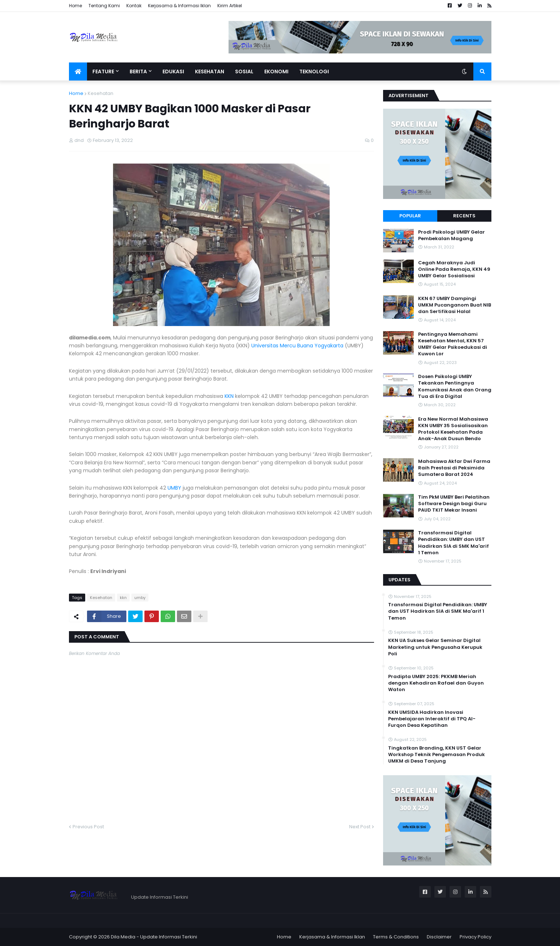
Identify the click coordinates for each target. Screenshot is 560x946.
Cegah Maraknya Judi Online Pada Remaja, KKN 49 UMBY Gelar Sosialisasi (454, 269)
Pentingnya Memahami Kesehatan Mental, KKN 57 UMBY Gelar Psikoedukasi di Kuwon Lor (453, 344)
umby (140, 598)
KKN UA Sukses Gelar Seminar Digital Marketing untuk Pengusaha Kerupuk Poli (435, 647)
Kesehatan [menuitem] (210, 71)
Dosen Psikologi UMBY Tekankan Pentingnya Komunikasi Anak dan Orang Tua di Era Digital (455, 387)
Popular (410, 216)
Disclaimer (439, 937)
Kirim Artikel (230, 6)
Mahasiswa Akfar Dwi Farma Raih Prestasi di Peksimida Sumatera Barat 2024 (454, 468)
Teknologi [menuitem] (314, 71)
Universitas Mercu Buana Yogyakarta (297, 346)
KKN (229, 396)
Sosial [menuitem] (244, 71)
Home (75, 6)
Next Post (360, 827)
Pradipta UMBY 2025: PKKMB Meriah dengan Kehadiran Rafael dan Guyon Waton (436, 683)
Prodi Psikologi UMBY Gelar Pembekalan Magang (452, 235)
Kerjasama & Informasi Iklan (179, 6)
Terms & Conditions (396, 937)
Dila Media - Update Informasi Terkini (154, 937)
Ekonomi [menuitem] (276, 71)
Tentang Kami (104, 6)
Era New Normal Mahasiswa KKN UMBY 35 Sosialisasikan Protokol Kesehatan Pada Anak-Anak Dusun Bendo (453, 429)
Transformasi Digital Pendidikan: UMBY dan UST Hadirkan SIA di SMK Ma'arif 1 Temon (453, 543)
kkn (123, 598)
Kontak (134, 6)
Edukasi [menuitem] (173, 71)
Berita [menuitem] (138, 71)
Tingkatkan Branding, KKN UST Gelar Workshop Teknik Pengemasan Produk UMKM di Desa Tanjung (437, 755)
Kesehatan (101, 93)
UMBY (174, 488)
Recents (464, 216)
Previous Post (88, 827)
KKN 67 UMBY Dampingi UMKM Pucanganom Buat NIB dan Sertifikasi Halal (455, 305)
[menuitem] (78, 71)
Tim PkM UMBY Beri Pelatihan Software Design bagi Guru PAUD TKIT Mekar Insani (454, 504)
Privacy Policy (476, 937)
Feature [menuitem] (103, 71)
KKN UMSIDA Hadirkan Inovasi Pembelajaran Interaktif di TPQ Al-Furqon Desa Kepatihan (432, 719)
